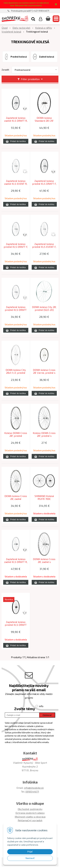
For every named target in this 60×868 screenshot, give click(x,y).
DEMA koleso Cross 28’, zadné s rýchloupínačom (44, 562)
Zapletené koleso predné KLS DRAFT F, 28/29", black (44, 184)
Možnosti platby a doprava (30, 817)
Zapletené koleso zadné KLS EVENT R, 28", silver (16, 184)
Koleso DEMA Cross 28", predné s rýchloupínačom (44, 436)
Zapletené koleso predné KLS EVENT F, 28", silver (44, 247)
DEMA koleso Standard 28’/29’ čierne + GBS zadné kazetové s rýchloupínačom (44, 121)
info (41, 706)
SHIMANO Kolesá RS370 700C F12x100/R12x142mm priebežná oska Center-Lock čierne (44, 499)
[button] (33, 19)
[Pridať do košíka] (16, 141)
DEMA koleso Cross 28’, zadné (16, 497)
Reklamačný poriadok (30, 820)
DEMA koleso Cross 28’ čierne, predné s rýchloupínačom (44, 373)
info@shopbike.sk (34, 788)
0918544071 (32, 792)
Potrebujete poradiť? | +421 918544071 (30, 11)
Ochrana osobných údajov (30, 813)
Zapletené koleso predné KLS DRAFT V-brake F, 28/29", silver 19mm (16, 310)
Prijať (30, 852)
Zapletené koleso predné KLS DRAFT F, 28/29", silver (16, 247)
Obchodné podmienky (30, 809)
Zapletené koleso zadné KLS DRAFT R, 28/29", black (16, 121)
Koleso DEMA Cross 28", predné (16, 434)
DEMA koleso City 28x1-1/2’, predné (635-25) (16, 373)
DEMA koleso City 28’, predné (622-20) (44, 308)
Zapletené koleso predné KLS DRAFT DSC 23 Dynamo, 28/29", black (16, 625)
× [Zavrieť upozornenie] (56, 4)
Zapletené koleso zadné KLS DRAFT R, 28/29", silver (16, 562)
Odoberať (47, 715)
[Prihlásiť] (41, 19)
